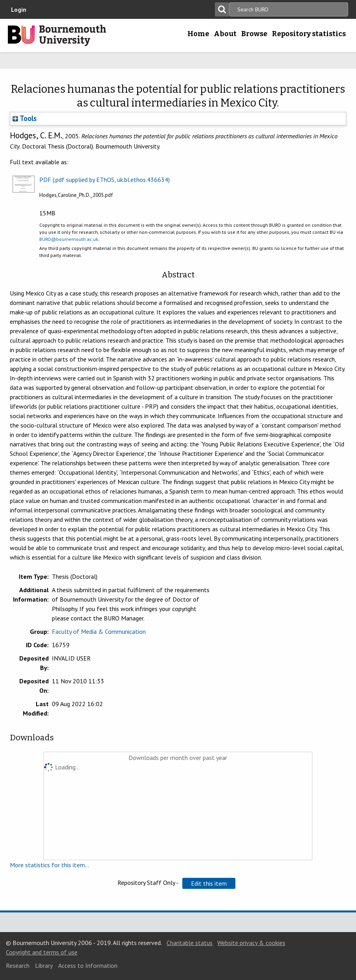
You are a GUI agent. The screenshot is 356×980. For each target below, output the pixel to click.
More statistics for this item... (50, 865)
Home (198, 34)
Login (19, 9)
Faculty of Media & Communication (99, 631)
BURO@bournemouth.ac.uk (69, 239)
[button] (209, 883)
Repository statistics (309, 34)
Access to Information (88, 965)
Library (44, 965)
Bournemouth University (57, 35)
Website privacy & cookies (251, 943)
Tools (25, 118)
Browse (254, 34)
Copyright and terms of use (42, 952)
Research (18, 965)
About (225, 34)
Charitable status (190, 943)
